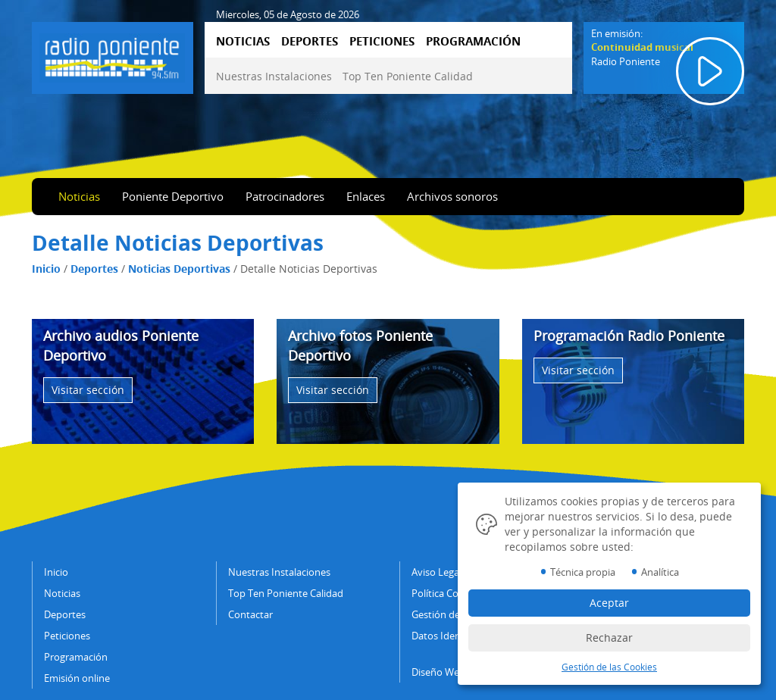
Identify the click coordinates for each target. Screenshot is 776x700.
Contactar (250, 614)
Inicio (46, 269)
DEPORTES (310, 41)
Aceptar (609, 603)
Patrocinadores (285, 196)
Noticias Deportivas (179, 269)
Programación (76, 657)
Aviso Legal (436, 572)
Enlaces (366, 196)
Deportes (94, 269)
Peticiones (67, 636)
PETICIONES (382, 41)
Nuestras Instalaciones (274, 76)
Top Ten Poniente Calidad (408, 76)
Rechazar (609, 637)
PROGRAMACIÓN (473, 41)
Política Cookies (447, 593)
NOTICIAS (243, 41)
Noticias (79, 196)
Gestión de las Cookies (609, 667)
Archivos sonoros (452, 196)
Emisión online (77, 678)
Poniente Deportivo (173, 196)
